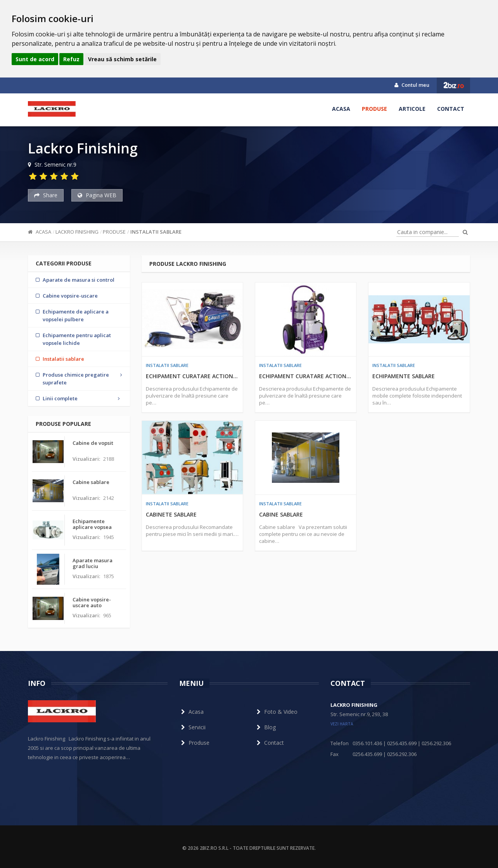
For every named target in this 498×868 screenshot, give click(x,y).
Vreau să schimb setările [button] (122, 59)
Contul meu (412, 85)
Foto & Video (276, 712)
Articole (412, 109)
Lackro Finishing (77, 232)
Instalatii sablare (156, 232)
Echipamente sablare (404, 376)
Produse (374, 109)
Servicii (192, 727)
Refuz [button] (71, 59)
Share (46, 195)
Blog (265, 727)
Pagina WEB (97, 195)
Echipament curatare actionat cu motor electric (306, 376)
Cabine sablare (281, 514)
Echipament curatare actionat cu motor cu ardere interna (192, 376)
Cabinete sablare (171, 514)
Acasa (341, 109)
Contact (451, 109)
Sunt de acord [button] (35, 59)
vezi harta (342, 724)
